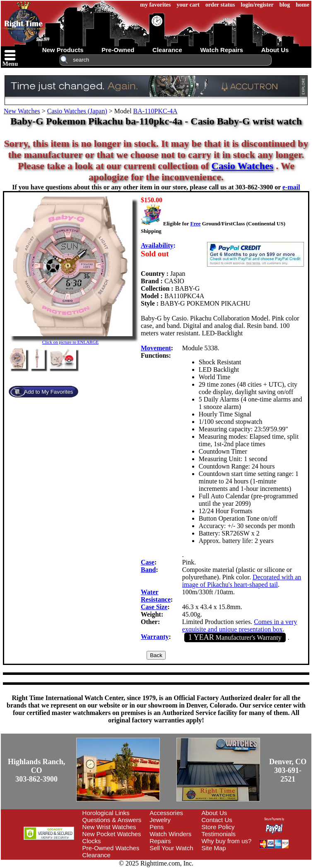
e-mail (291, 187)
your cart (188, 5)
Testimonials (219, 834)
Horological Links (106, 813)
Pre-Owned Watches (111, 848)
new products (63, 50)
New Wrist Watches (109, 827)
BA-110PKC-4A (155, 111)
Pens (157, 827)
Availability (157, 245)
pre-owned (118, 50)
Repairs (160, 841)
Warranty (155, 637)
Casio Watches (243, 166)
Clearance (96, 855)
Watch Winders (170, 834)
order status (220, 5)
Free (195, 224)
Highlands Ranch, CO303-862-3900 (36, 770)
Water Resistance (156, 596)
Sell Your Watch (171, 848)
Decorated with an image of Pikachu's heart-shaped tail (242, 581)
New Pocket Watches (112, 834)
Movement (156, 348)
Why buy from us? (227, 841)
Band (148, 570)
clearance (167, 50)
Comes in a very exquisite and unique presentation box (240, 625)
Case (148, 562)
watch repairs (222, 50)
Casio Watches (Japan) (77, 111)
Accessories (166, 813)
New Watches (22, 111)
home (302, 5)
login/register (257, 5)
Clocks (92, 841)
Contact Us (217, 820)
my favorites (155, 5)
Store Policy (218, 827)
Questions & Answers (112, 820)
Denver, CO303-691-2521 (288, 770)
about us (275, 50)
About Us (214, 813)
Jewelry (160, 820)
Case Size (154, 607)
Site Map (214, 848)
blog (285, 5)
